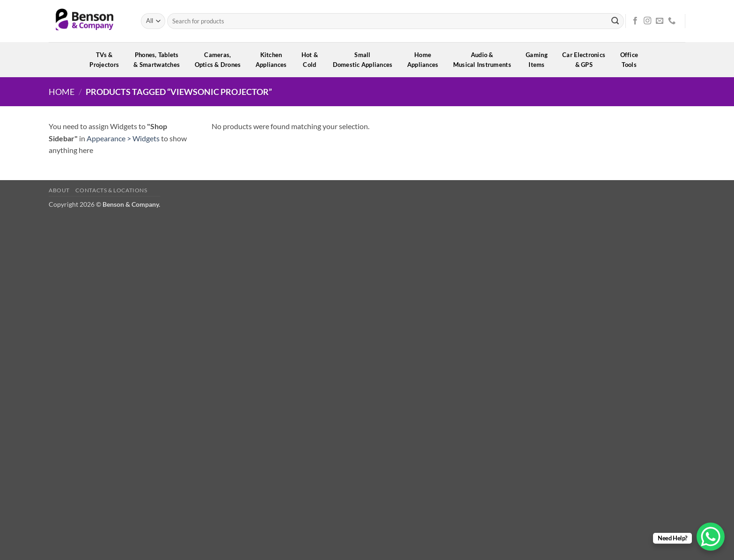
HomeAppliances (426, 60)
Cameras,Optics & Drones (221, 60)
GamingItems (540, 60)
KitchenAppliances (274, 60)
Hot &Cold (313, 60)
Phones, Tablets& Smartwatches (160, 60)
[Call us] (672, 21)
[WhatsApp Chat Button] (711, 537)
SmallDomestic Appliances (366, 60)
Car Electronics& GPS (587, 60)
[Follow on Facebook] (635, 21)
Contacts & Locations (111, 190)
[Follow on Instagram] (647, 21)
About (59, 190)
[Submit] (615, 21)
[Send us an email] (660, 21)
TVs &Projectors (107, 60)
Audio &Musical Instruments (485, 60)
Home (62, 92)
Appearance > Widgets (123, 138)
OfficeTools (632, 60)
